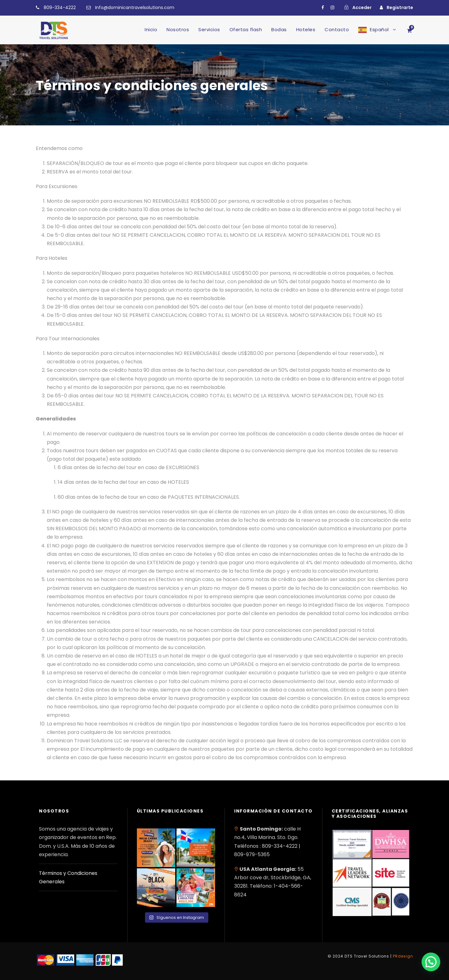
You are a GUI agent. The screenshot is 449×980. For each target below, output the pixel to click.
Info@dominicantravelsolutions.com (135, 7)
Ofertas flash (246, 29)
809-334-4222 (60, 7)
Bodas (279, 29)
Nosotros (178, 29)
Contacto (337, 29)
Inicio (151, 29)
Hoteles (306, 29)
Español (379, 29)
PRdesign (403, 956)
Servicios (209, 29)
